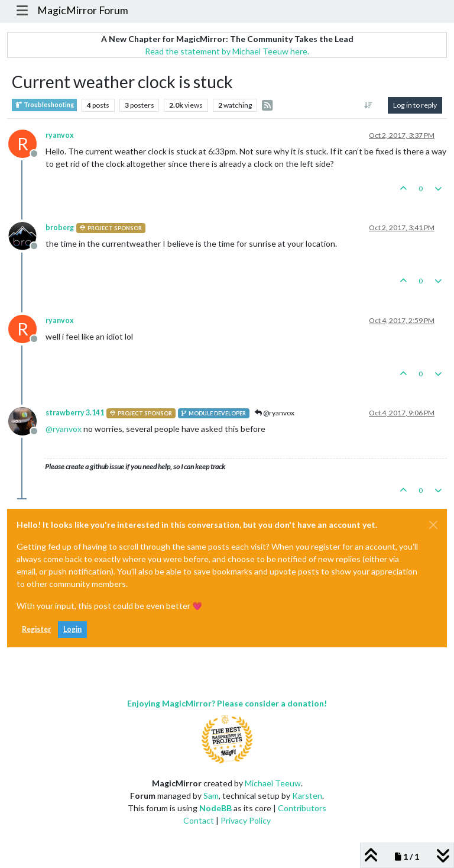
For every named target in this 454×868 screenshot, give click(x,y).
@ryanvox (275, 413)
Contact (199, 820)
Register (36, 629)
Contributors (302, 808)
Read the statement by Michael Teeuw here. (227, 51)
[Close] (433, 525)
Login (72, 629)
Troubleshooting (44, 105)
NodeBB (215, 808)
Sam (211, 796)
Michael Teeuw (273, 783)
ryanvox (60, 135)
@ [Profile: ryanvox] (64, 429)
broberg (60, 228)
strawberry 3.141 (75, 413)
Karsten (307, 796)
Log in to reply (415, 105)
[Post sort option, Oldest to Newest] (369, 105)
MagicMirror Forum (83, 10)
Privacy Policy (246, 820)
